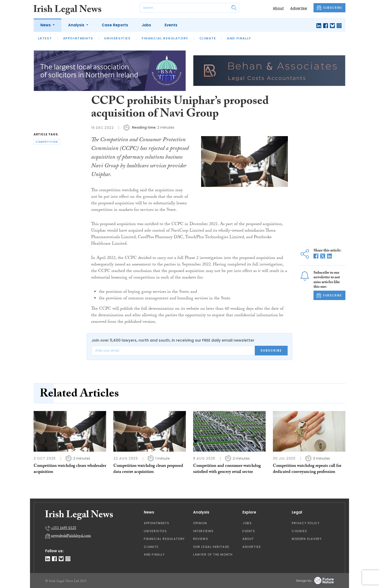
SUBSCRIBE (329, 8)
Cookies (299, 531)
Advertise (299, 8)
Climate (208, 38)
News (46, 25)
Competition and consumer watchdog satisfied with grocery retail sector (227, 469)
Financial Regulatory (165, 38)
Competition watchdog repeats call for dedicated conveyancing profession (307, 469)
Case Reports (115, 25)
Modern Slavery (307, 539)
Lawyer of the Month (213, 555)
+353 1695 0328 (64, 528)
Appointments (78, 38)
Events (171, 25)
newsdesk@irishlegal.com (71, 536)
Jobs (146, 25)
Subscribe (271, 350)
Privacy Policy (306, 523)
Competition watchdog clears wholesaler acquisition (70, 469)
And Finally (239, 38)
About (278, 8)
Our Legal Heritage (211, 547)
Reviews (201, 539)
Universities (117, 38)
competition (47, 142)
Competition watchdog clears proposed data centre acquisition (148, 469)
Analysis (77, 25)
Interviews (203, 531)
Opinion (200, 523)
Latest (45, 38)
